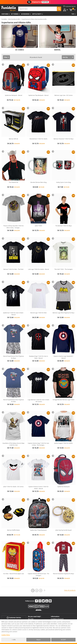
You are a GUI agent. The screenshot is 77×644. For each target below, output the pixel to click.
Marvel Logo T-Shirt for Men (38, 313)
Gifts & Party (37, 14)
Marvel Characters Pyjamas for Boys (63, 574)
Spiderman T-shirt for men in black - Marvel (14, 314)
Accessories (25, 14)
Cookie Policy (6, 635)
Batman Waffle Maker (14, 530)
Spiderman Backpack (64, 487)
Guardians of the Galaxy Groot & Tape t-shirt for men (13, 444)
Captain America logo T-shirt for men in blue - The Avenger (38, 444)
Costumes (5, 14)
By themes (15, 14)
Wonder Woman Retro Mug (38, 182)
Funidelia (4, 19)
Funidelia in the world (57, 619)
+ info (14, 640)
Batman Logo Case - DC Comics (64, 95)
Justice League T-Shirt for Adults (63, 443)
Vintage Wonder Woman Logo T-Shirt (63, 400)
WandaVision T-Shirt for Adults (38, 139)
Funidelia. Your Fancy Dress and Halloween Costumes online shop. (9, 9)
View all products (70, 590)
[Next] (45, 590)
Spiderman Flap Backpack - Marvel (38, 95)
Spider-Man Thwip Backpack (38, 530)
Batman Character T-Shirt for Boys (64, 139)
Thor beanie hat (13, 182)
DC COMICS (20, 50)
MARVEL (57, 50)
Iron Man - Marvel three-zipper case (14, 574)
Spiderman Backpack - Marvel (14, 95)
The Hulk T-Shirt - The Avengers (63, 269)
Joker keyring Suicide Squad (63, 530)
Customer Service (14, 618)
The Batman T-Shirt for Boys (64, 226)
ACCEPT (63, 640)
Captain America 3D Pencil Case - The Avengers (38, 575)
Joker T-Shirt (38, 226)
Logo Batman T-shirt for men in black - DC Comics (38, 401)
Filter (6, 57)
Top (73, 14)
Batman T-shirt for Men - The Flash (13, 269)
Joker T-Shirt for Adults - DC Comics (13, 487)
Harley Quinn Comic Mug (63, 182)
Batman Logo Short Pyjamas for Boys (63, 313)
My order (31, 619)
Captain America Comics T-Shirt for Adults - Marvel (38, 488)
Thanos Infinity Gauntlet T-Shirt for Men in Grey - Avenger (14, 227)
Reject (39, 640)
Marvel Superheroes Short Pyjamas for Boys (14, 357)
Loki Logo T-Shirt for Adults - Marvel (38, 269)
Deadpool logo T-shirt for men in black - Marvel (38, 357)
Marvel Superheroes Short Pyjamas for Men (14, 401)
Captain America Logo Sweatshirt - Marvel (63, 357)
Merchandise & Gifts (14, 19)
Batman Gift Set (14, 139)
